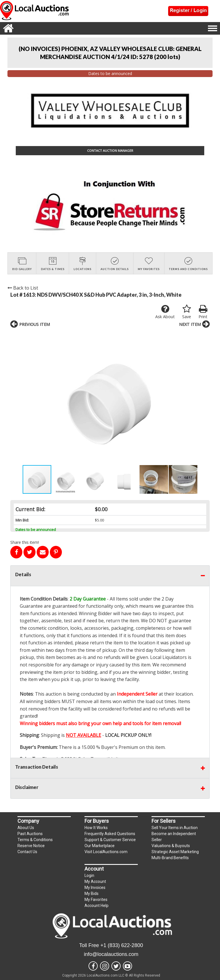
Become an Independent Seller (174, 837)
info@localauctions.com (111, 954)
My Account (95, 881)
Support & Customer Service (110, 840)
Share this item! (25, 542)
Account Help (97, 906)
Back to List (23, 288)
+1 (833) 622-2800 (122, 945)
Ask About (165, 312)
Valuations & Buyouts (171, 846)
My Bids (92, 894)
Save (187, 312)
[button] (15, 398)
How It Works (96, 828)
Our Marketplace (100, 846)
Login (89, 875)
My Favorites (96, 900)
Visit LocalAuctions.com (106, 852)
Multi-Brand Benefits (170, 858)
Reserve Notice (31, 846)
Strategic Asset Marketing (175, 852)
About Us (26, 828)
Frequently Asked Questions (110, 834)
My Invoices (95, 887)
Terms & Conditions (35, 840)
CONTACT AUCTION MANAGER (110, 150)
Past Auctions (30, 834)
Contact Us (27, 852)
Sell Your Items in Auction (175, 828)
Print (203, 312)
